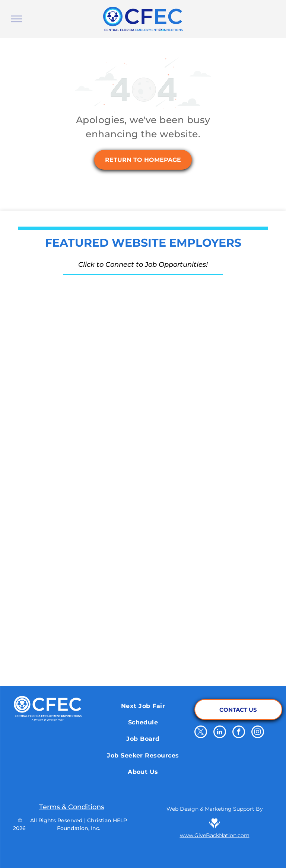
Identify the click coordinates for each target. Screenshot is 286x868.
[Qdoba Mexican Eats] (194, 478)
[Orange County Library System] (194, 646)
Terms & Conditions (72, 807)
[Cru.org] (92, 478)
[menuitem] (143, 706)
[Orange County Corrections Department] (194, 311)
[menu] (16, 19)
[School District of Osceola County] (92, 423)
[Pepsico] (92, 646)
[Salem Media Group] (194, 534)
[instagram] (258, 733)
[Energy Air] (92, 367)
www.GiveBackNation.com (215, 835)
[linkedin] (220, 733)
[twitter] (201, 733)
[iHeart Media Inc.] (92, 590)
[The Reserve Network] (92, 311)
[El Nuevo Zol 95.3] (194, 590)
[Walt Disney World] (194, 423)
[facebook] (239, 733)
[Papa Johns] (92, 534)
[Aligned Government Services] (194, 367)
